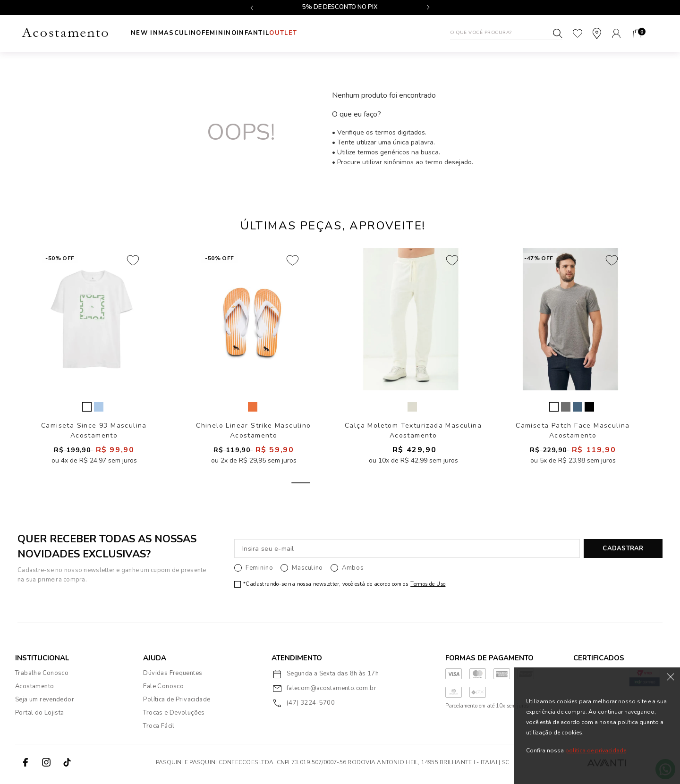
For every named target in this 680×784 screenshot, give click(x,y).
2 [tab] (333, 486)
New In (144, 33)
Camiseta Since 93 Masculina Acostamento (94, 434)
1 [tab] (301, 486)
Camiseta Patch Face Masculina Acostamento (573, 434)
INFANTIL (281, 33)
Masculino (189, 33)
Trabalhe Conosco (42, 676)
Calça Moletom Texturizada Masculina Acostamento (413, 434)
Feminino (238, 33)
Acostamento (34, 690)
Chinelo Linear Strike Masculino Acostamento (253, 434)
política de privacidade (596, 750)
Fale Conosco (163, 690)
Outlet (321, 33)
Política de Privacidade (177, 703)
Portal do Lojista (40, 716)
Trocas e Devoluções (174, 716)
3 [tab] (365, 486)
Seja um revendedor (45, 703)
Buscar (558, 34)
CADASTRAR (623, 552)
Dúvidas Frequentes (173, 676)
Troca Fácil (159, 729)
